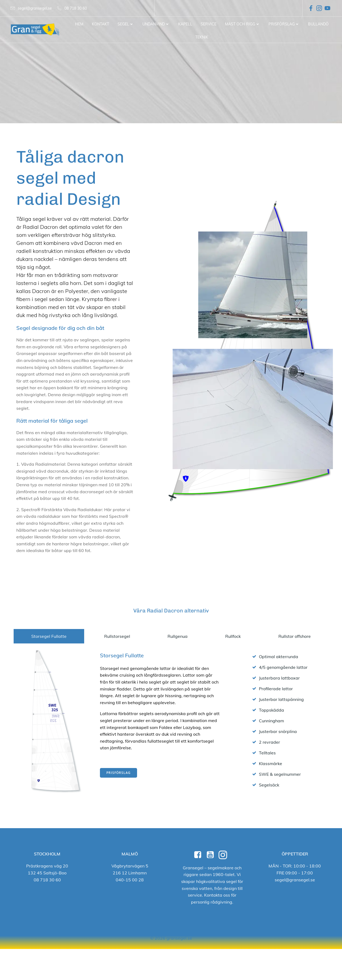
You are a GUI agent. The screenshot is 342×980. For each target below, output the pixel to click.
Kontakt (100, 24)
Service (209, 24)
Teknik (202, 37)
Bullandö (318, 24)
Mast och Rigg (242, 24)
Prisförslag (284, 24)
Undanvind (156, 24)
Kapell (185, 24)
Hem (79, 24)
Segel (126, 24)
